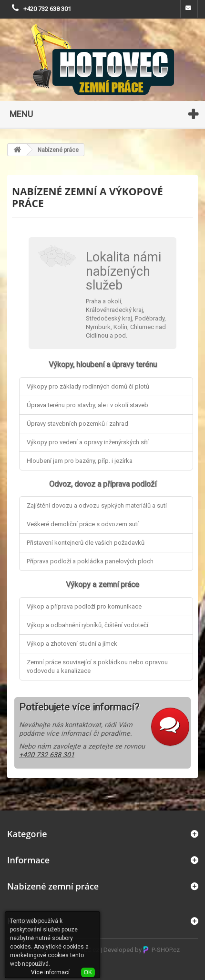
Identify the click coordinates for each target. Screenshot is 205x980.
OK (88, 972)
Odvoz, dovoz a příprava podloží (103, 484)
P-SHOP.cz (161, 950)
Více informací (50, 972)
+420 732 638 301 (47, 9)
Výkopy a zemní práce (102, 585)
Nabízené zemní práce (53, 886)
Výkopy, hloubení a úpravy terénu (103, 365)
